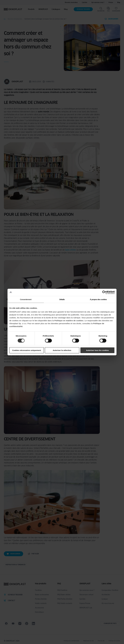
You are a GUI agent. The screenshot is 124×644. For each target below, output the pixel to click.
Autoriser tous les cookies (97, 350)
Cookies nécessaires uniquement (27, 350)
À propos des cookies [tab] (98, 299)
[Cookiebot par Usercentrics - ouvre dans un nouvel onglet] (104, 292)
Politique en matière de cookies (69, 321)
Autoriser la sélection (62, 350)
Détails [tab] (62, 299)
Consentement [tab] (26, 299)
